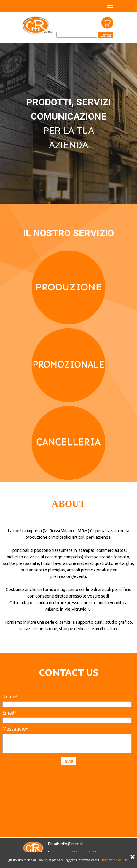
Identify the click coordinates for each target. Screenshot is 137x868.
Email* (9, 713)
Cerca (106, 35)
